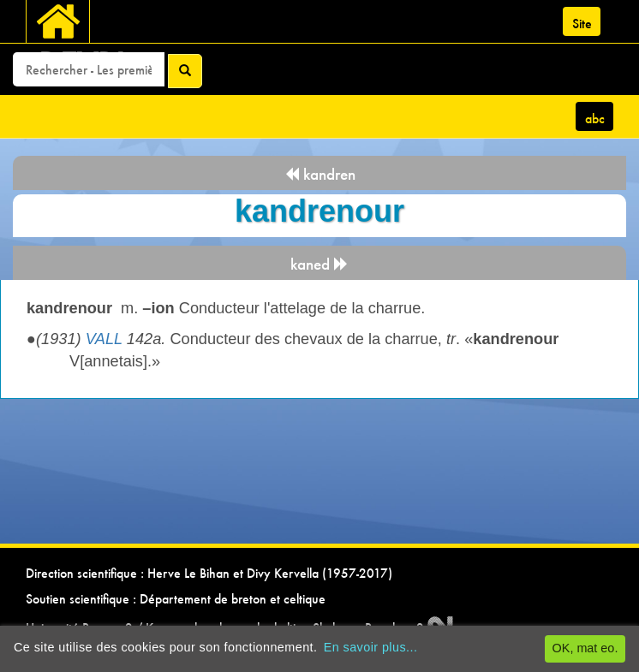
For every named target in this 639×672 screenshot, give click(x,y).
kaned (319, 264)
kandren (320, 174)
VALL (104, 339)
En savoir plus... (371, 647)
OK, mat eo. (585, 648)
